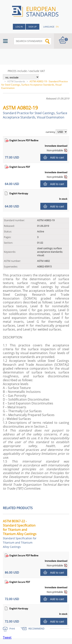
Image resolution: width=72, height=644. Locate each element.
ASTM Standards (16, 81)
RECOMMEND (36, 629)
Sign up (33, 27)
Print (12, 629)
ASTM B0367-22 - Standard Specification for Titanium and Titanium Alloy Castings (20, 534)
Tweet (7, 637)
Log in (19, 27)
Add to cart (57, 157)
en (57, 27)
